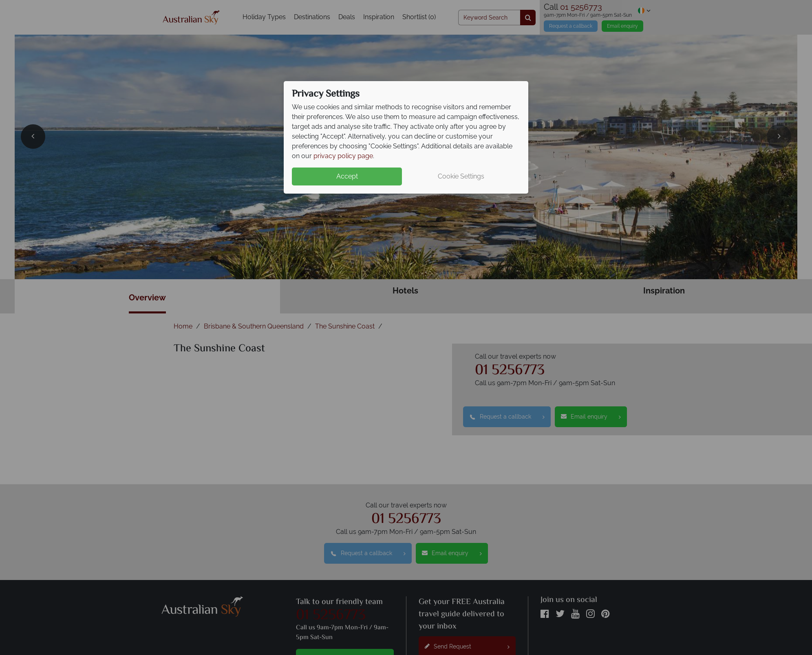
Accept (347, 176)
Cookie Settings (461, 176)
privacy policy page (343, 156)
